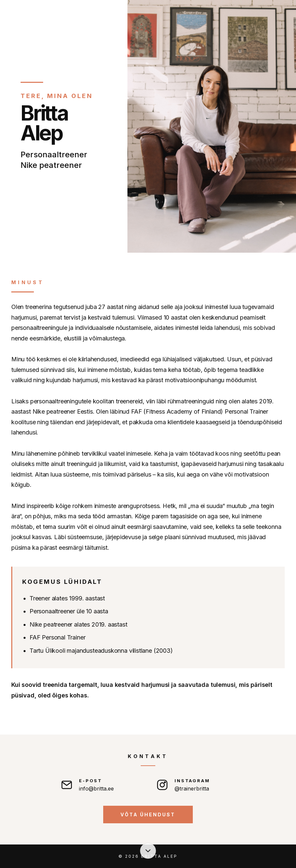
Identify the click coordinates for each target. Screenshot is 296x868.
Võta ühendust (148, 815)
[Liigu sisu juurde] (148, 851)
